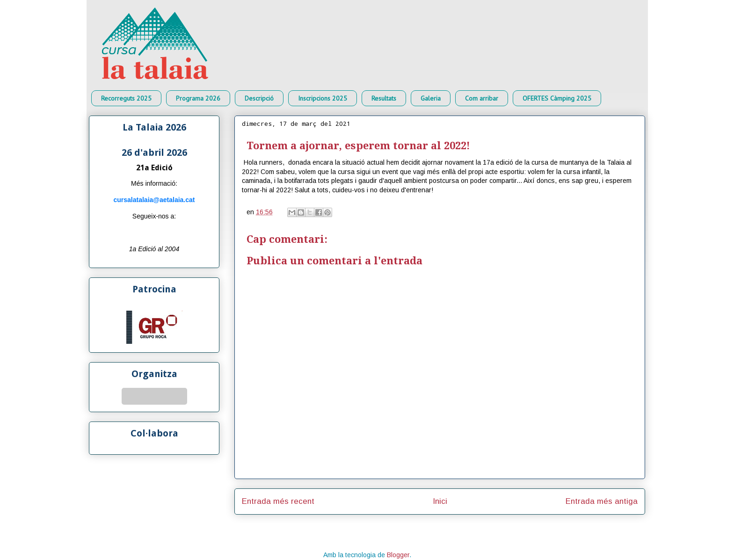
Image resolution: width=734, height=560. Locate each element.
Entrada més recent (278, 501)
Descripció (259, 98)
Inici (440, 501)
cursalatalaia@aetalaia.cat (154, 200)
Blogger (398, 555)
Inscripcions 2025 (323, 98)
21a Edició (154, 168)
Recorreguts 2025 (126, 98)
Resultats (384, 98)
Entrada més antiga (602, 501)
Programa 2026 (198, 98)
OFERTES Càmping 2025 (557, 98)
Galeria (431, 98)
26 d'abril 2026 (154, 153)
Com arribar (482, 98)
